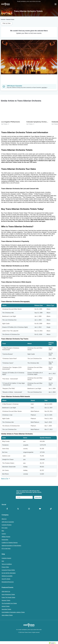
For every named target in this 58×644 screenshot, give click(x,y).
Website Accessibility (7, 576)
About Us (4, 519)
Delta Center (13, 180)
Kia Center (50, 178)
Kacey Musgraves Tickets (8, 594)
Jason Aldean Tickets (7, 615)
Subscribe (38, 497)
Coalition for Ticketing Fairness (10, 543)
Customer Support (6, 558)
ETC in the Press (6, 549)
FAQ (3, 561)
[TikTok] (51, 509)
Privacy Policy (5, 567)
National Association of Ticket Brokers (11, 546)
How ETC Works (6, 579)
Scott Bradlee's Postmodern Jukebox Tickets (13, 612)
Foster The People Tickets (8, 597)
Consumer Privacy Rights (8, 570)
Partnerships (5, 540)
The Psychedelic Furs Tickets (9, 603)
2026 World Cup (6, 591)
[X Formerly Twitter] (18, 509)
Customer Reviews (7, 525)
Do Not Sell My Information (9, 573)
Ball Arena (47, 196)
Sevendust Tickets (6, 609)
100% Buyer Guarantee (8, 522)
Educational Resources (8, 582)
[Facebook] (7, 509)
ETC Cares (5, 528)
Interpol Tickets (6, 606)
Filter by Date (7, 23)
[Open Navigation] (56, 4)
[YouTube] (40, 509)
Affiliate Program (6, 537)
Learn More (45, 88)
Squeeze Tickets (6, 600)
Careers (4, 534)
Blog (3, 531)
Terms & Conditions (7, 564)
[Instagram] (29, 509)
